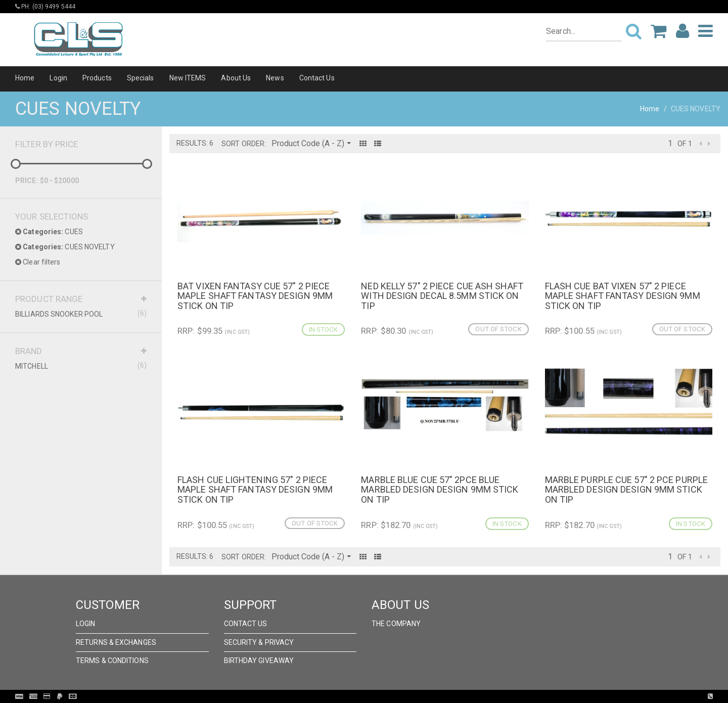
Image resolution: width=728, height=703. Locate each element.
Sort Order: (244, 144)
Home (25, 78)
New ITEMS (188, 78)
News (275, 78)
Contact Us (317, 78)
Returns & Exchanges (116, 642)
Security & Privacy (259, 642)
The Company (396, 624)
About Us (236, 78)
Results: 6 (195, 143)
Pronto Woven (385, 696)
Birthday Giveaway (259, 661)
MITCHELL (81, 366)
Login (58, 78)
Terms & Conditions (112, 661)
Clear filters (38, 262)
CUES (49, 232)
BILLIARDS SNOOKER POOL (81, 314)
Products (97, 78)
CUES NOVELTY (65, 247)
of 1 (685, 144)
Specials (141, 78)
